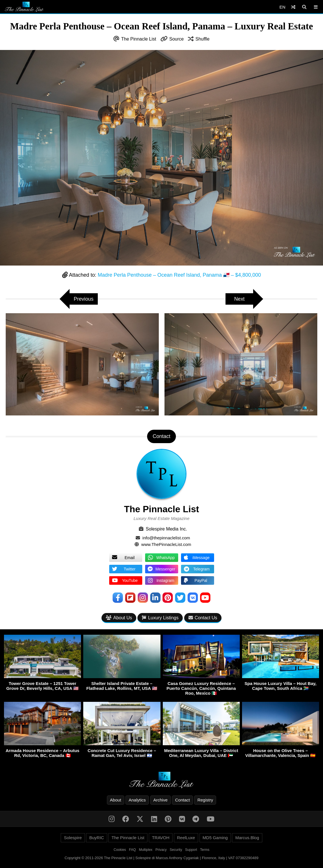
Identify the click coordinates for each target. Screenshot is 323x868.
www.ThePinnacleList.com (166, 544)
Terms (205, 850)
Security (176, 850)
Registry (205, 800)
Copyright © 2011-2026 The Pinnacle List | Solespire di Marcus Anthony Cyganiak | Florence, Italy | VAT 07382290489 (162, 858)
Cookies (120, 850)
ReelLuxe (186, 838)
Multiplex (146, 850)
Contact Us (203, 618)
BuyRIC (97, 838)
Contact (182, 800)
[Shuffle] (293, 7)
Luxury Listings (160, 618)
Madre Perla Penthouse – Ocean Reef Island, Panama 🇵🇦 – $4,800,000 (179, 275)
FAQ (133, 850)
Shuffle (202, 39)
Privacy (161, 850)
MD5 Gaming (215, 838)
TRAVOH (161, 838)
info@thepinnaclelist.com (166, 538)
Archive (161, 800)
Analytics (137, 800)
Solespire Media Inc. (166, 529)
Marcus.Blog (247, 838)
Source (177, 39)
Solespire (73, 838)
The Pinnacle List (139, 39)
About (116, 800)
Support (191, 850)
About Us (119, 618)
